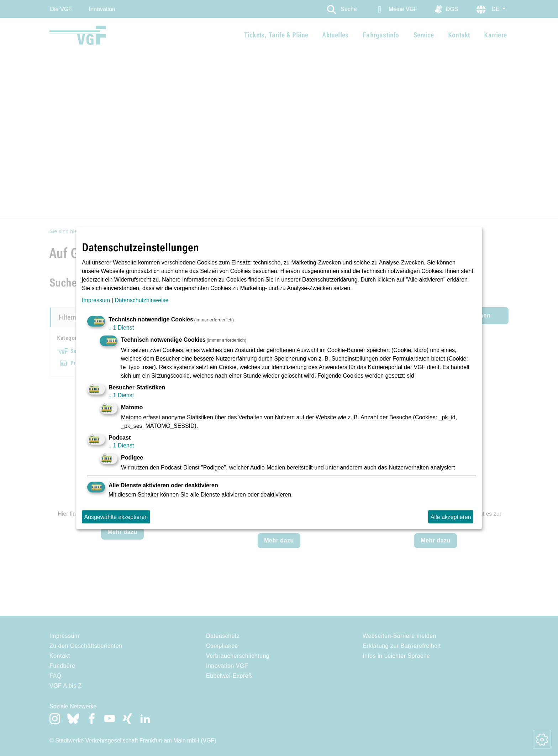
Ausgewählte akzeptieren (116, 517)
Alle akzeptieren (451, 517)
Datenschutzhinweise (141, 300)
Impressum (96, 300)
